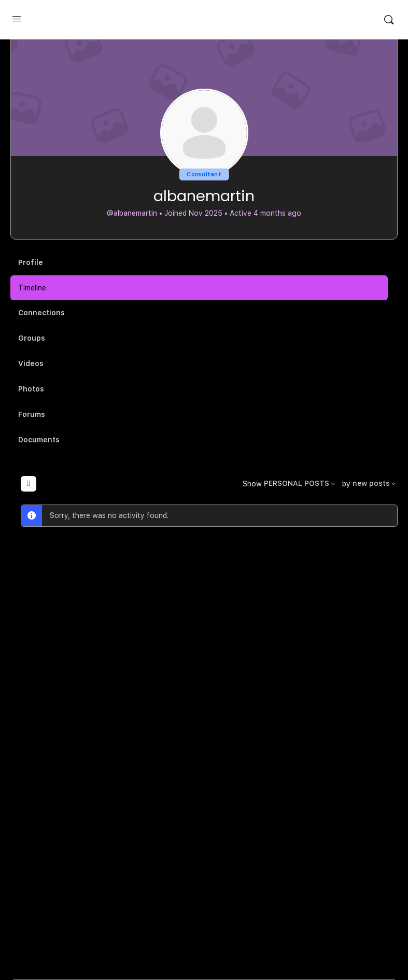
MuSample (203, 20)
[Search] (389, 20)
